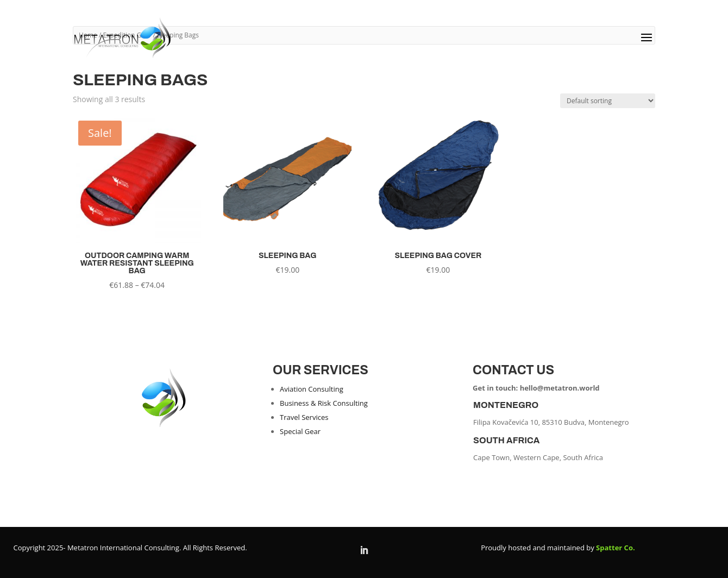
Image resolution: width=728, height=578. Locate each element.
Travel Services (304, 417)
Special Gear (300, 431)
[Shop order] (608, 101)
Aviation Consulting (312, 389)
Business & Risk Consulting (324, 403)
